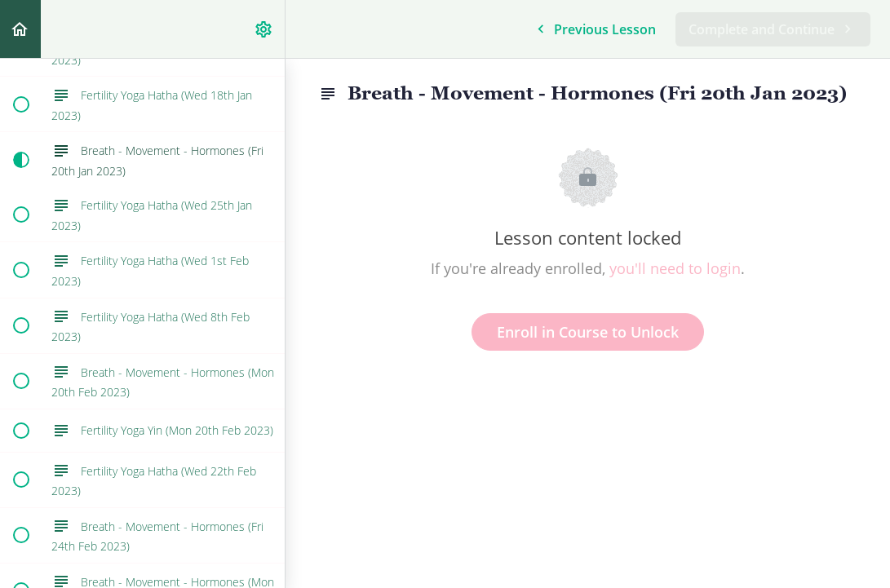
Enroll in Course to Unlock (588, 332)
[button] (20, 29)
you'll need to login (675, 268)
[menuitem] (264, 29)
